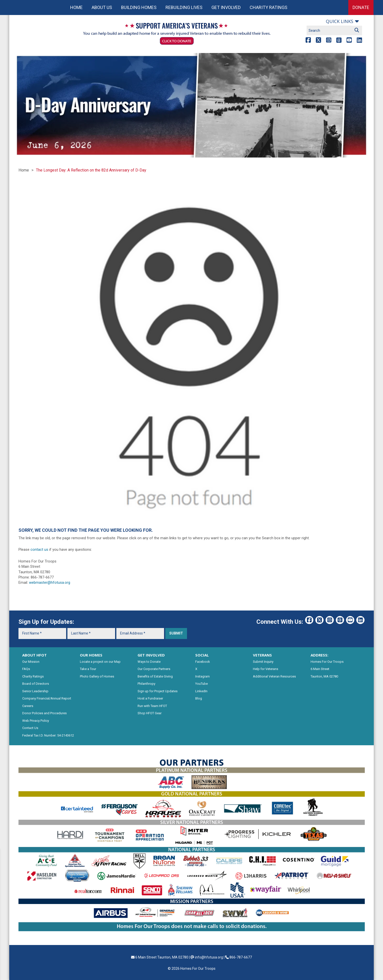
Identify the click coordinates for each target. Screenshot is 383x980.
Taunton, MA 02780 (324, 676)
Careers (28, 706)
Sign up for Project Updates (158, 691)
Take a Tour (88, 669)
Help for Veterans (266, 669)
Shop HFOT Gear (150, 713)
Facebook (203, 662)
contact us (39, 549)
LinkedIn (201, 691)
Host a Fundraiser (150, 698)
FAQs (26, 669)
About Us (102, 7)
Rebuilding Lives (184, 7)
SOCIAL (202, 655)
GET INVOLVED (151, 655)
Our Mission (31, 662)
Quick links (340, 21)
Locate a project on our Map (100, 662)
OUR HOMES (91, 655)
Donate (361, 7)
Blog (199, 698)
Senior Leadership (35, 691)
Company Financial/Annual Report (47, 698)
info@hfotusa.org (209, 957)
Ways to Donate (149, 662)
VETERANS (262, 655)
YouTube (201, 684)
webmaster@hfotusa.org (50, 582)
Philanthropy (146, 684)
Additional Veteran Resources (274, 676)
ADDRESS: (319, 655)
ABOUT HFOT (34, 655)
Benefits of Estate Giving (155, 676)
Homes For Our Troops (327, 662)
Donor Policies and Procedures (44, 713)
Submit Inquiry (263, 662)
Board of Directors (36, 684)
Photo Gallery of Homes (97, 676)
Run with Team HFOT (152, 706)
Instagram (202, 676)
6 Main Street (320, 669)
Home (76, 7)
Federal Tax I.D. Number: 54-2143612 (48, 735)
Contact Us (30, 728)
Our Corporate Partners (154, 669)
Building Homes (139, 7)
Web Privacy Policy (36, 721)
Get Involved (226, 7)
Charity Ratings (269, 7)
